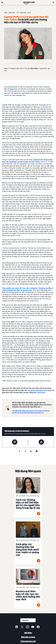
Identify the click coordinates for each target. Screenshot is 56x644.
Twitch (44, 111)
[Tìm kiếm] (53, 2)
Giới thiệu (28, 633)
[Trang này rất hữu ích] (41, 442)
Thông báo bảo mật (28, 641)
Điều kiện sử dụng (28, 637)
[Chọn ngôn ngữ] (28, 620)
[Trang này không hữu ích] (15, 442)
